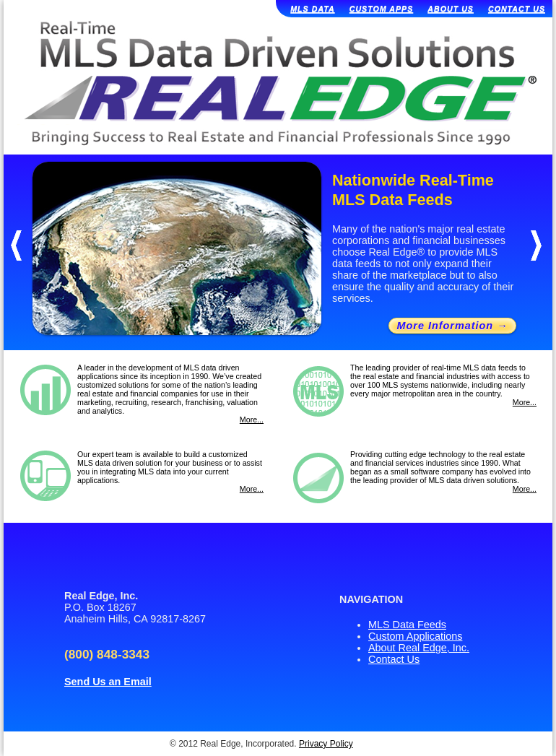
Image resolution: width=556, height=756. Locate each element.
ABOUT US (451, 9)
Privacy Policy (326, 744)
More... (252, 420)
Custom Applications (415, 636)
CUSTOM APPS (382, 9)
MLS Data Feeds (407, 625)
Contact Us (394, 659)
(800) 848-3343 (107, 654)
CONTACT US (517, 9)
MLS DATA (312, 9)
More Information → (453, 326)
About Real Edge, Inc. (419, 648)
